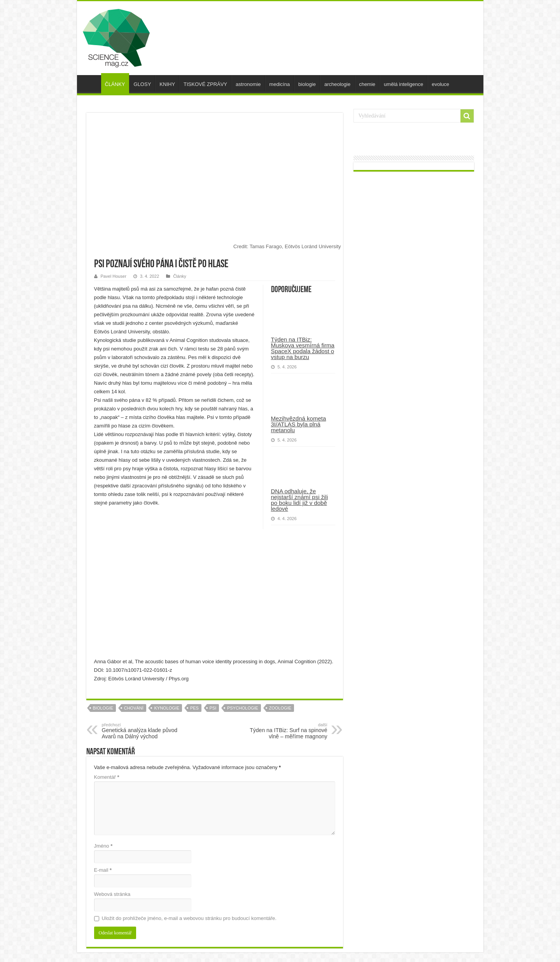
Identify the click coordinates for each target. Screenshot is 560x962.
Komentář (107, 777)
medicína (279, 84)
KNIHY (167, 84)
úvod (91, 83)
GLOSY (143, 84)
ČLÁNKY (115, 84)
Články (180, 276)
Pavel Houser (114, 276)
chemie (367, 84)
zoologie (280, 708)
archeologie (337, 84)
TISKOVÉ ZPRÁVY (205, 84)
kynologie (167, 708)
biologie (307, 84)
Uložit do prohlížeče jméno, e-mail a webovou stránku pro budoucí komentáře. (189, 918)
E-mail (103, 870)
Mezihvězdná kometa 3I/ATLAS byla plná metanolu (299, 424)
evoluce (440, 84)
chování (134, 708)
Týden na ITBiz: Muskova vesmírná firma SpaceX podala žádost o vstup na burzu (303, 348)
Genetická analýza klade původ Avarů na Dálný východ (142, 731)
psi (213, 708)
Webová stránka (112, 894)
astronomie (248, 84)
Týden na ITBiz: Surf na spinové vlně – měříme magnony (288, 731)
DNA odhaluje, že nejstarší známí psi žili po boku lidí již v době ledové (300, 500)
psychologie (243, 708)
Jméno (103, 846)
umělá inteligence (403, 84)
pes (194, 708)
